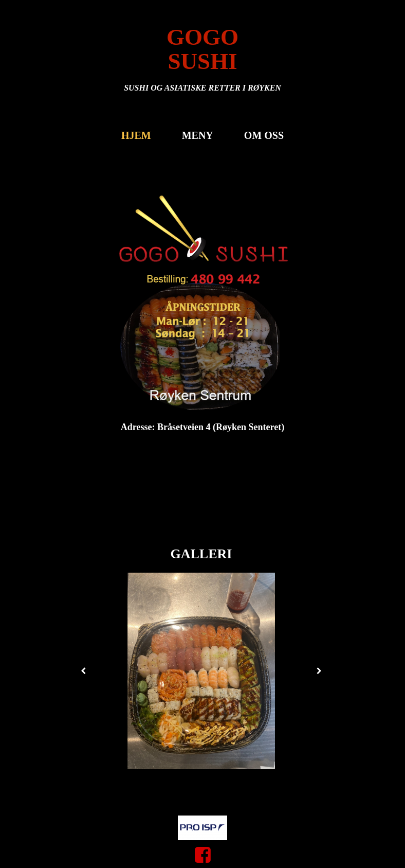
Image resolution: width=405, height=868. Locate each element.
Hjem (136, 135)
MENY (198, 135)
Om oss (264, 135)
